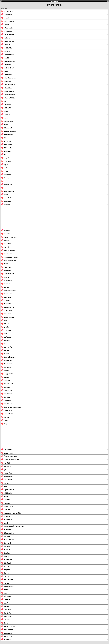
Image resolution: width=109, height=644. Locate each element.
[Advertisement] (46, 218)
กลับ (1, 1)
